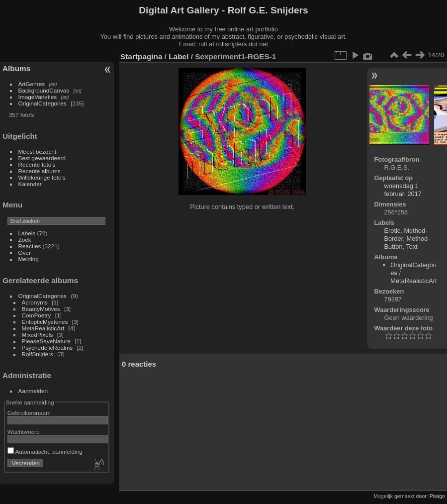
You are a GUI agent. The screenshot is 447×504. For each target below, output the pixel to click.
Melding (29, 259)
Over (25, 252)
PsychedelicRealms (47, 348)
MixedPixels (38, 335)
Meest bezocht (38, 151)
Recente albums (40, 171)
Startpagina (141, 56)
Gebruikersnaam (29, 413)
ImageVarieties (38, 97)
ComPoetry (37, 315)
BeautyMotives (41, 309)
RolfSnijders (38, 354)
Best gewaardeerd (42, 158)
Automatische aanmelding (45, 452)
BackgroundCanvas (44, 90)
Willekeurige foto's (42, 177)
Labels (27, 233)
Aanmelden (33, 391)
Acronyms (35, 302)
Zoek (25, 240)
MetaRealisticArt (43, 328)
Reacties (30, 246)
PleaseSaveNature (46, 341)
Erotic (393, 231)
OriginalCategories (43, 103)
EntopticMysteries (45, 322)
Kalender (30, 184)
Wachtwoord (24, 432)
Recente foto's (37, 164)
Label (179, 56)
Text (411, 247)
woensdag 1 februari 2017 (403, 190)
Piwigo (437, 496)
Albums (16, 68)
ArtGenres (32, 84)
